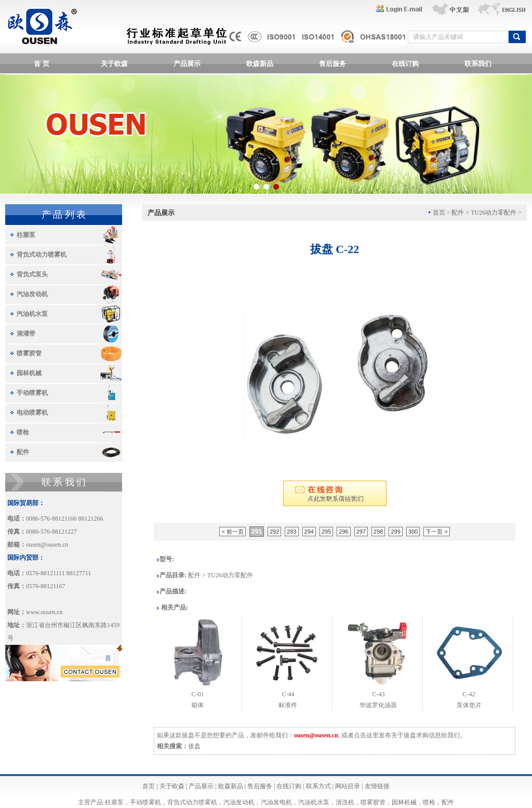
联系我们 (478, 64)
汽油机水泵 (32, 314)
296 (343, 532)
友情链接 (377, 786)
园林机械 (29, 373)
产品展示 (187, 64)
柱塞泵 (26, 235)
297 (361, 532)
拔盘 (194, 746)
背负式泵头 (32, 274)
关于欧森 (114, 64)
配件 (23, 452)
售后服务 (332, 64)
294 (309, 532)
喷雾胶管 (29, 353)
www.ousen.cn (44, 612)
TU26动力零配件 (494, 213)
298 (378, 532)
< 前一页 (232, 532)
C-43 (378, 694)
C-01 (197, 694)
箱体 (197, 705)
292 (274, 532)
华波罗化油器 (378, 705)
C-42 (469, 694)
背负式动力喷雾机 (42, 255)
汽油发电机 (276, 802)
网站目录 (348, 786)
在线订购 (405, 64)
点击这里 (366, 735)
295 (326, 532)
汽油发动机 (32, 294)
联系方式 (318, 786)
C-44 (288, 694)
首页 (149, 786)
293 (291, 532)
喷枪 (23, 432)
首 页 (41, 64)
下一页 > (436, 532)
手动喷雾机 (32, 393)
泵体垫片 (469, 705)
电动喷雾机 (32, 413)
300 (413, 532)
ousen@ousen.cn (47, 545)
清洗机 (345, 802)
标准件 (288, 705)
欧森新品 (260, 64)
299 (395, 532)
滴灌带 (26, 334)
